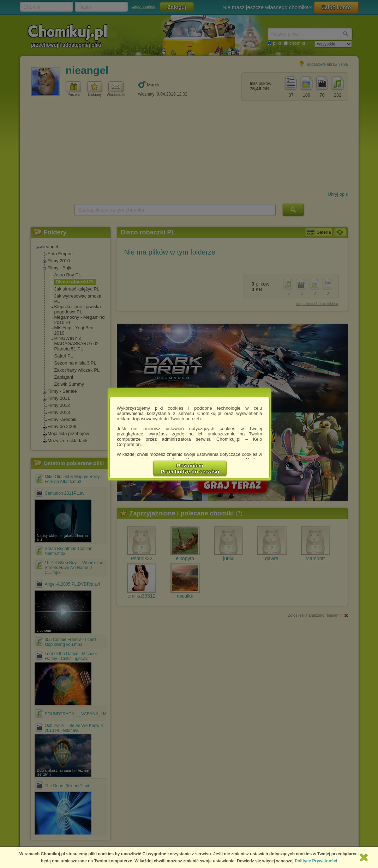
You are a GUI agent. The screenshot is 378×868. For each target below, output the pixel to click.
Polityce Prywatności (316, 861)
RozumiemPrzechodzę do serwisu (190, 469)
